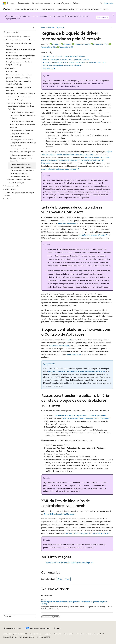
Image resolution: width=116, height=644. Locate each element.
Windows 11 (56, 44)
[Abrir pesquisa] (101, 3)
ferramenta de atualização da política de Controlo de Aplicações (80, 415)
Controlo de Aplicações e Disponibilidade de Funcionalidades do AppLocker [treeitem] (21, 57)
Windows (51, 27)
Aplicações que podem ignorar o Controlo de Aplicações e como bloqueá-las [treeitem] (21, 158)
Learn (43, 27)
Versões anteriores (36, 634)
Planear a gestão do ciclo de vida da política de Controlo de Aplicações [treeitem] (19, 76)
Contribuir (58, 634)
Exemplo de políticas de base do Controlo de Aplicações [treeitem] (19, 98)
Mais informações (49, 68)
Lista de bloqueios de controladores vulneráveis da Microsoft (64, 56)
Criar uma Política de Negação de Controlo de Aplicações (87, 533)
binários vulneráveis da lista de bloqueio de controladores (85, 418)
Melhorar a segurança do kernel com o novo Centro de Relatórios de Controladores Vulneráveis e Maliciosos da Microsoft (75, 160)
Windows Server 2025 (82, 44)
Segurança (60, 27)
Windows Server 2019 (49, 47)
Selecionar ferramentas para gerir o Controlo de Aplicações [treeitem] (19, 82)
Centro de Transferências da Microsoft (59, 514)
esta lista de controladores (59, 345)
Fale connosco (102, 17)
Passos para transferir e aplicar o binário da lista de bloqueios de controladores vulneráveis (74, 62)
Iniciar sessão (109, 3)
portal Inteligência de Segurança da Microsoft (59, 169)
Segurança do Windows (67, 223)
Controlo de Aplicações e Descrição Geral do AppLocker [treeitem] (21, 51)
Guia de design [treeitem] (11, 71)
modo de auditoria (74, 354)
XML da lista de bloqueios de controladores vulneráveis (62, 65)
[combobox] (19, 32)
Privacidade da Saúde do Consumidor (89, 634)
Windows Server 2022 (101, 44)
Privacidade (68, 634)
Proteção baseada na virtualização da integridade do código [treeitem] (19, 63)
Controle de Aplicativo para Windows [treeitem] (17, 36)
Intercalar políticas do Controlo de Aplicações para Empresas (69, 562)
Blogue (47, 634)
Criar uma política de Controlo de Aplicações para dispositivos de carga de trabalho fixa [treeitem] (23, 143)
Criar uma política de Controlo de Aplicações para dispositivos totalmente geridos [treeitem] (22, 133)
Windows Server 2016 (67, 47)
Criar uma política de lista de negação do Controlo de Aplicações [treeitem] (22, 150)
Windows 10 (67, 44)
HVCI (69, 340)
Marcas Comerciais (26, 637)
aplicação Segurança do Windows (92, 235)
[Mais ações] (111, 27)
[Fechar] (33, 27)
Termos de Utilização (10, 637)
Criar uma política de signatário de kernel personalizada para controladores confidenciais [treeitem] (22, 173)
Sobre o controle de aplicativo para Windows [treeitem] (19, 45)
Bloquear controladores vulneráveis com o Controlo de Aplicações (66, 59)
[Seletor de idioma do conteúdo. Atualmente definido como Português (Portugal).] (12, 628)
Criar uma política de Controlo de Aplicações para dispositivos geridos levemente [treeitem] (22, 124)
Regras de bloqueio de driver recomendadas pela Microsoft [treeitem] (20, 166)
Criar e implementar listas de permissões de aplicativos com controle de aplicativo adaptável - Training (75, 603)
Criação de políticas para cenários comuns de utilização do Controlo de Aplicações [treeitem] (23, 115)
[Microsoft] (4, 3)
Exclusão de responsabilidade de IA (15, 634)
